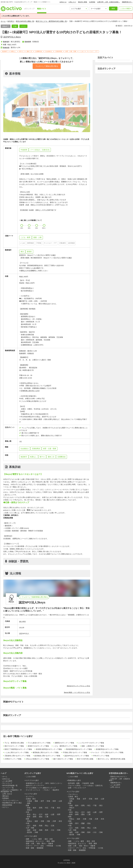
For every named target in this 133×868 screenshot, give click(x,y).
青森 (36, 801)
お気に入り (72, 2)
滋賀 (36, 821)
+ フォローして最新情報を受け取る (34, 597)
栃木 (35, 808)
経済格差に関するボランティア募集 (47, 756)
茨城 (29, 808)
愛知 (41, 817)
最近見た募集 (83, 2)
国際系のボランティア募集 (64, 743)
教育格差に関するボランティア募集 (46, 752)
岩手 (42, 801)
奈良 (60, 821)
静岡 (35, 817)
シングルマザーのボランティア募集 (91, 743)
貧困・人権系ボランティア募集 (93, 746)
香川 (77, 823)
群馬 (41, 808)
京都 (42, 821)
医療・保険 (30, 848)
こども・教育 (37, 839)
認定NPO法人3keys (12, 37)
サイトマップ (7, 783)
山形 (60, 801)
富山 (35, 814)
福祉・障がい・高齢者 (45, 843)
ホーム (3, 21)
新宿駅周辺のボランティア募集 (107, 749)
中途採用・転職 (88, 783)
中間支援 (50, 846)
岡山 (47, 826)
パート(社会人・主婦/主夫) (93, 786)
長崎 (41, 830)
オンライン (30, 797)
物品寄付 (56, 790)
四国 (70, 821)
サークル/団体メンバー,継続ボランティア (41, 788)
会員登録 (92, 2)
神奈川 (29, 810)
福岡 (29, 830)
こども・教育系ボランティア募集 (65, 746)
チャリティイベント (33, 790)
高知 (89, 823)
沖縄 (36, 832)
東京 (22, 252)
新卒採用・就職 (74, 783)
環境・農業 (51, 841)
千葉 (53, 808)
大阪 (48, 821)
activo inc (63, 863)
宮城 (48, 801)
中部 (28, 812)
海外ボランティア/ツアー (35, 786)
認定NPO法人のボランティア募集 (77, 756)
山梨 (53, 814)
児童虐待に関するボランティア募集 (17, 756)
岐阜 (29, 817)
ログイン (6, 807)
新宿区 (29, 252)
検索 (113, 9)
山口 (29, 826)
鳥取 (35, 826)
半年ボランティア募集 (101, 756)
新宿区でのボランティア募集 (38, 746)
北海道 (29, 801)
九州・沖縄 (30, 828)
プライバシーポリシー (10, 801)
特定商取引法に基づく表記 (12, 803)
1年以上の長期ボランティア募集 (37, 759)
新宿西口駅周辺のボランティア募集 (49, 749)
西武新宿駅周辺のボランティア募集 (79, 749)
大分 (53, 830)
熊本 (47, 830)
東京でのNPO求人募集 (85, 759)
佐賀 (35, 830)
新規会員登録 (7, 805)
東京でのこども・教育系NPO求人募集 (111, 759)
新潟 (29, 814)
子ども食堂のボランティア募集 (39, 743)
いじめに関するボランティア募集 (17, 752)
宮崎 (59, 830)
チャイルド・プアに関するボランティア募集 (107, 752)
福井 (47, 814)
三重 (47, 817)
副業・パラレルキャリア (77, 788)
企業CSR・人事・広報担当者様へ (108, 2)
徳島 (71, 823)
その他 (58, 846)
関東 (28, 805)
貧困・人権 (30, 843)
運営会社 (6, 796)
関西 (28, 819)
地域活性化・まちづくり (35, 841)
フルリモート (73, 794)
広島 (53, 826)
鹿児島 (29, 832)
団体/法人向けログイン (119, 777)
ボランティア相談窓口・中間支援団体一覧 (11, 791)
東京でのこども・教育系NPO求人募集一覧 (51, 21)
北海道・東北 (31, 799)
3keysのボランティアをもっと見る (78, 686)
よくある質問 (7, 781)
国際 (28, 839)
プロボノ (47, 790)
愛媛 (83, 823)
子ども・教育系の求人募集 (14, 743)
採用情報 (67, 860)
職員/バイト (42, 9)
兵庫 (54, 821)
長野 (59, 814)
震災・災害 (49, 839)
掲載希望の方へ (127, 2)
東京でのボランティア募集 (14, 746)
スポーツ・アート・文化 (35, 846)
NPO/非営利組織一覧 (10, 786)
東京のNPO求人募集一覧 (25, 21)
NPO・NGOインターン (54, 783)
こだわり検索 (125, 9)
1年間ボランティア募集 (13, 759)
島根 (41, 826)
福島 (29, 803)
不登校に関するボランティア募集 (75, 752)
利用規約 (6, 798)
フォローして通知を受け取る (47, 66)
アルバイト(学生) (74, 786)
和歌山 (29, 821)
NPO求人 (11, 21)
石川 (41, 814)
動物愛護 (40, 848)
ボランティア (29, 9)
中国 (28, 823)
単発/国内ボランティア (34, 783)
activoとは (63, 2)
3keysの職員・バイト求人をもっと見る (77, 692)
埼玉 (47, 808)
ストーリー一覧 (8, 788)
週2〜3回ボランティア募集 (63, 759)
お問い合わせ (7, 794)
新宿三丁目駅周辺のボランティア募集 (18, 749)
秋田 (54, 801)
